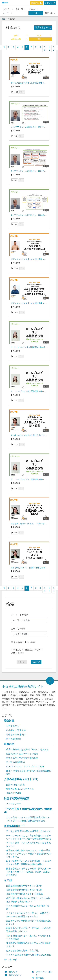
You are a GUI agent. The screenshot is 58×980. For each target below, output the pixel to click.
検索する (36, 662)
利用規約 (39, 978)
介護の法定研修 (14, 793)
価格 (44, 39)
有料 (38, 650)
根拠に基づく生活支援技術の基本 (22, 758)
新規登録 (37, 3)
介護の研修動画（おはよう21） (22, 779)
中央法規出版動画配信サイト (23, 686)
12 (54, 49)
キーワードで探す (20, 615)
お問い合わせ (14, 975)
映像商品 (9, 744)
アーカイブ (10, 960)
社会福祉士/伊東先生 (16, 735)
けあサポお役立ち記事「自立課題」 (23, 951)
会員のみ (29, 650)
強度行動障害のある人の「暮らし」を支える (27, 749)
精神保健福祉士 (14, 739)
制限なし (18, 650)
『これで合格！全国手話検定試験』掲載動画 (28, 811)
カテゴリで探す (19, 629)
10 (45, 49)
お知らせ (33, 9)
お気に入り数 (19, 39)
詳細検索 (50, 13)
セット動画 (30, 642)
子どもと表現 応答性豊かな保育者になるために (29, 831)
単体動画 (18, 642)
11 (49, 49)
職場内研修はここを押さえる (20, 789)
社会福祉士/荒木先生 (16, 730)
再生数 (44, 36)
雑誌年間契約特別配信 (17, 798)
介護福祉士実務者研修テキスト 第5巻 (24, 890)
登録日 (21, 36)
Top (4, 19)
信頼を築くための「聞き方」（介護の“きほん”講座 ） (33, 524)
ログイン (50, 3)
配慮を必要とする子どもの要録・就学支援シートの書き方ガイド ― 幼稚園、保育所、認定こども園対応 (28, 872)
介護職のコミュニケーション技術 (22, 754)
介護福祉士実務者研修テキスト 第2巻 (24, 886)
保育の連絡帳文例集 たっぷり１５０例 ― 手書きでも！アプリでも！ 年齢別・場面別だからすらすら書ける (29, 854)
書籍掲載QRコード (15, 826)
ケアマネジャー (14, 726)
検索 (36, 13)
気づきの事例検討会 (16, 762)
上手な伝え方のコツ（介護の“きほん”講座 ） (29, 568)
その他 (8, 880)
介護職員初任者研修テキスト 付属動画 (24, 894)
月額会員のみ (17, 653)
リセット (22, 662)
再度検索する (43, 27)
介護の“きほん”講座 (15, 785)
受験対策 (9, 721)
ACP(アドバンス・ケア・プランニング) (25, 766)
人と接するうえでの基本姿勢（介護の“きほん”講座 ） (33, 435)
